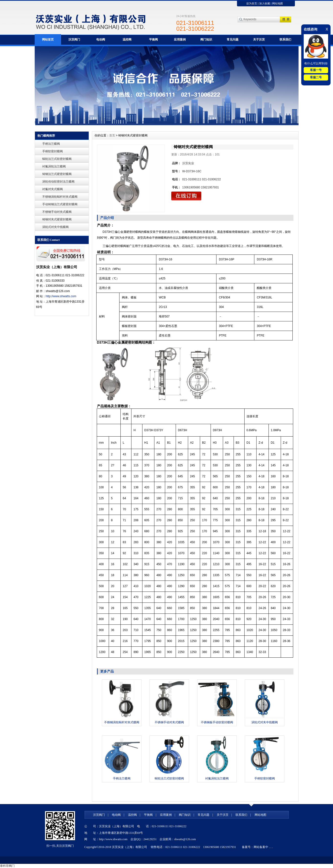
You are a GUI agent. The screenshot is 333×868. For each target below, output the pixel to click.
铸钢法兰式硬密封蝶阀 (57, 174)
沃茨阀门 (74, 40)
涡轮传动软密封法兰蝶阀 (58, 182)
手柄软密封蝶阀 (53, 151)
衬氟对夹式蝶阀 (53, 189)
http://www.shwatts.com (61, 296)
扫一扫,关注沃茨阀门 (60, 846)
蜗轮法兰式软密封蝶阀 (57, 159)
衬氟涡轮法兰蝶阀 (54, 166)
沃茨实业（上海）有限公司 (129, 847)
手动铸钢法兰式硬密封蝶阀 (60, 204)
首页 (112, 135)
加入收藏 (265, 3)
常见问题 (233, 40)
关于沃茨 (259, 40)
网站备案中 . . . (263, 847)
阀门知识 (206, 40)
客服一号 (316, 70)
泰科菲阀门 (7, 866)
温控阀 (127, 40)
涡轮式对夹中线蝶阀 (55, 227)
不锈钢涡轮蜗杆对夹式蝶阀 (60, 197)
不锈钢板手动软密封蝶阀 (217, 722)
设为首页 (252, 3)
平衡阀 (153, 40)
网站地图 (278, 3)
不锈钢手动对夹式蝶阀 (57, 212)
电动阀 (101, 40)
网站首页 (48, 40)
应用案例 (180, 40)
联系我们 (285, 40)
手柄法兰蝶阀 (51, 144)
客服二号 (316, 77)
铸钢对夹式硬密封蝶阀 (57, 219)
